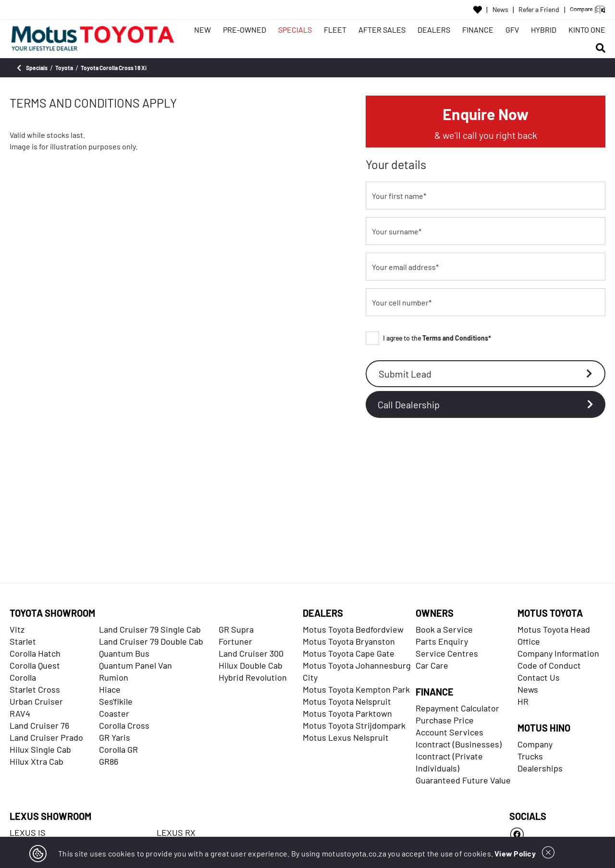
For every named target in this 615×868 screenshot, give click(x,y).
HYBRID (544, 30)
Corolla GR (118, 749)
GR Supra (236, 629)
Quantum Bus (124, 653)
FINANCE (478, 30)
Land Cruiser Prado (46, 737)
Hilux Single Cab (40, 749)
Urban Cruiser (36, 701)
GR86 (109, 761)
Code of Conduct (549, 665)
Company (535, 744)
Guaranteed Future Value (463, 780)
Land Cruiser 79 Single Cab (150, 629)
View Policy (515, 853)
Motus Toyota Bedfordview (353, 629)
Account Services (449, 732)
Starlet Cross (35, 689)
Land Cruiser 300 (251, 653)
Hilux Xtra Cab (37, 761)
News (500, 10)
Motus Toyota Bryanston (349, 641)
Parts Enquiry (442, 641)
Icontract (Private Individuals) (449, 762)
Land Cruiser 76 (39, 725)
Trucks (530, 756)
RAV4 (20, 713)
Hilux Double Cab (251, 665)
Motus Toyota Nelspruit (347, 701)
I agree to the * (428, 338)
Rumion (114, 677)
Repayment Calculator (457, 708)
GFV (512, 30)
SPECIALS (295, 30)
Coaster (114, 713)
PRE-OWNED (245, 30)
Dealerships (540, 768)
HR (523, 701)
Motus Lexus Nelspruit (346, 737)
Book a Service (444, 629)
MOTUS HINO (544, 728)
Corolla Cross (124, 725)
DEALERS (434, 30)
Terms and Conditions (455, 338)
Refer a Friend (539, 10)
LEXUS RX (176, 832)
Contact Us (539, 677)
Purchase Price (445, 720)
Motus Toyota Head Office (554, 635)
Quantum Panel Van (135, 665)
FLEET (335, 30)
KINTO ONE (587, 30)
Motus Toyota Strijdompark (354, 725)
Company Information (558, 653)
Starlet (23, 641)
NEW (203, 30)
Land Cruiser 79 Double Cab (151, 641)
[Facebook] (557, 834)
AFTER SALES (382, 30)
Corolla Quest (35, 665)
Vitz (17, 629)
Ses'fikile (116, 701)
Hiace (110, 689)
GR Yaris (115, 737)
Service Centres (447, 653)
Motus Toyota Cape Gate (349, 653)
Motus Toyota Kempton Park (356, 689)
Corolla (23, 677)
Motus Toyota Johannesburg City (357, 671)
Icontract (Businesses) (459, 744)
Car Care (432, 665)
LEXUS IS (28, 832)
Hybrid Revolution (253, 677)
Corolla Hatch (35, 653)
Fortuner (235, 641)
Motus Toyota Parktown (347, 713)
